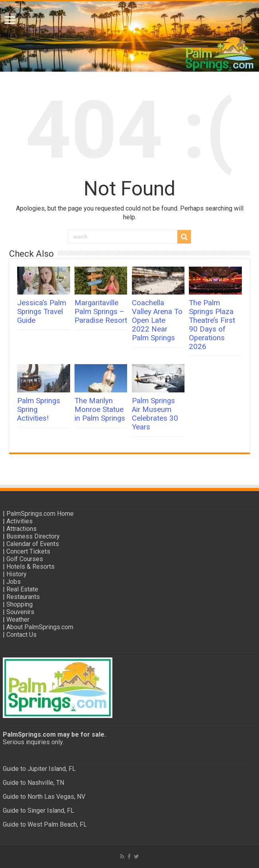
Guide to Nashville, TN (33, 783)
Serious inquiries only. (33, 742)
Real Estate (22, 589)
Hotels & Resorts (30, 567)
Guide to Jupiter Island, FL (39, 769)
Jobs (14, 582)
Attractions (22, 529)
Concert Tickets (28, 551)
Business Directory (33, 536)
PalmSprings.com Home (40, 514)
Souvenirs (20, 612)
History (17, 574)
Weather (18, 619)
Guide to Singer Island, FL (38, 810)
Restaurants (23, 597)
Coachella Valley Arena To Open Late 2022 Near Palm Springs (157, 320)
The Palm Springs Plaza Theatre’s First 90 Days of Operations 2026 (212, 325)
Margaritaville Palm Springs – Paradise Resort (101, 312)
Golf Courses (25, 559)
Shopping (20, 604)
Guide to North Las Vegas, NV (44, 797)
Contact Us (22, 635)
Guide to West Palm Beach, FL (45, 824)
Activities (20, 521)
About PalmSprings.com (40, 627)
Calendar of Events (33, 544)
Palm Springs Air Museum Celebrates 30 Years (155, 414)
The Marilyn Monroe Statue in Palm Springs (100, 410)
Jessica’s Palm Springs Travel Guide (42, 312)
